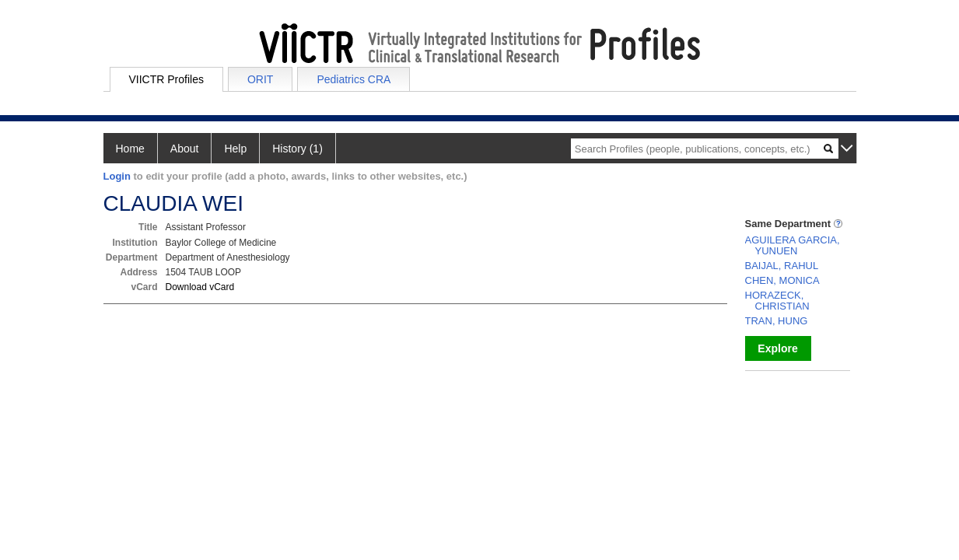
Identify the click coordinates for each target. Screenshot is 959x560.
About (185, 149)
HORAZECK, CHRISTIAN (777, 301)
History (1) (297, 149)
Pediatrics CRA (353, 79)
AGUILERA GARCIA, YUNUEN (793, 245)
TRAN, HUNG (777, 321)
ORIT (260, 79)
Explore (777, 348)
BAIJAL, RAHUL (782, 266)
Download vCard (200, 287)
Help (235, 149)
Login (117, 176)
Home (130, 149)
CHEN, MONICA (782, 280)
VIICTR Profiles (166, 79)
